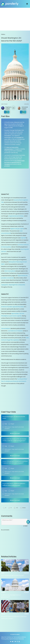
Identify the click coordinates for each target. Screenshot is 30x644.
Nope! (12, 424)
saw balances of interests (15, 331)
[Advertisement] (15, 19)
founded (19, 137)
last (21, 126)
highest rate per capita (17, 229)
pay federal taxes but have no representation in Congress (14, 162)
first (6, 124)
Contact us (10, 637)
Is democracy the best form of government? (11, 596)
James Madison (6, 328)
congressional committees (16, 216)
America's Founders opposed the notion (12, 307)
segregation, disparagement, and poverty (13, 285)
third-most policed (10, 271)
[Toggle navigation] (27, 4)
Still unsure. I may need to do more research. (14, 428)
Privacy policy (5, 639)
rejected (23, 238)
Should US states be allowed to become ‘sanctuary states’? (14, 617)
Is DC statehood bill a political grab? (13, 576)
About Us (4, 637)
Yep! (6, 424)
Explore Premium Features (17, 639)
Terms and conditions (20, 637)
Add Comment (15, 433)
